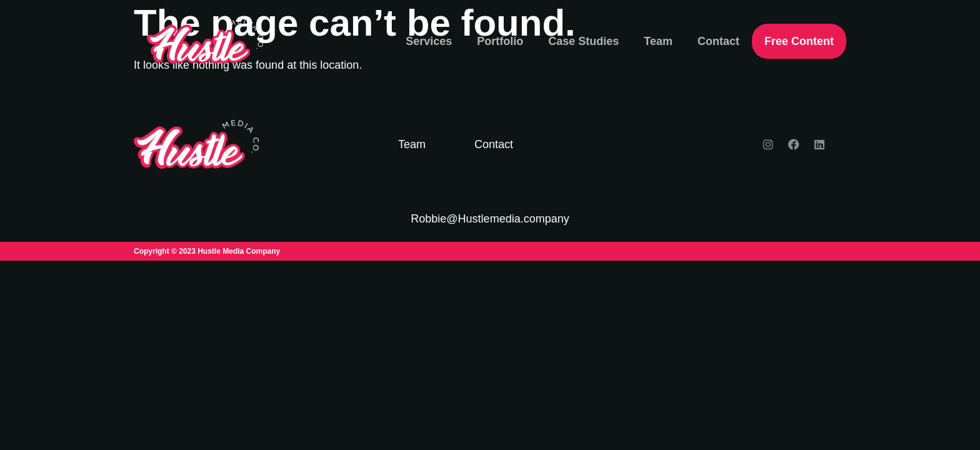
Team (658, 41)
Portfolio (500, 41)
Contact (718, 41)
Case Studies (583, 41)
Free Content (799, 41)
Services (429, 41)
